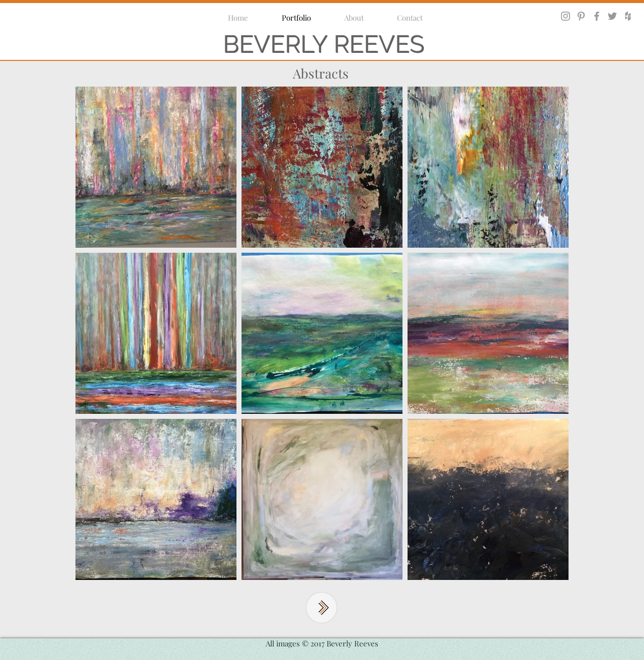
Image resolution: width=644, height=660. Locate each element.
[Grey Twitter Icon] (612, 16)
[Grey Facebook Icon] (597, 16)
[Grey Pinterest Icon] (581, 16)
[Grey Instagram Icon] (566, 16)
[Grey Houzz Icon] (628, 16)
